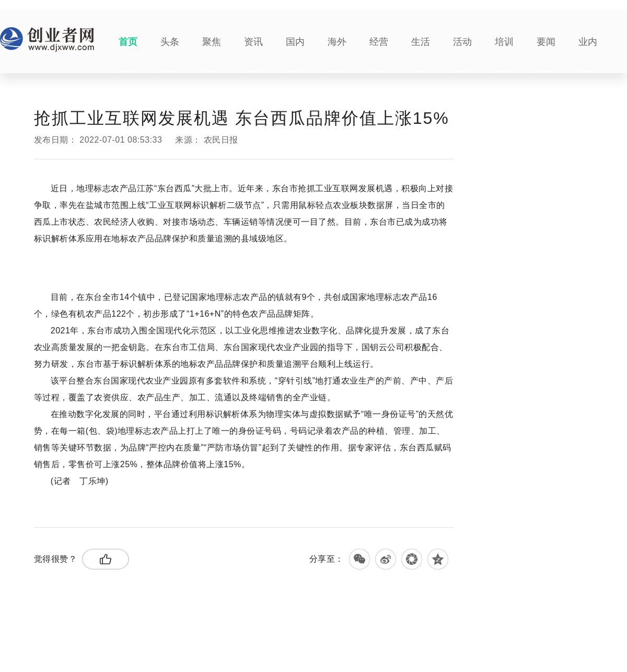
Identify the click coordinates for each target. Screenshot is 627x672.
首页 (128, 42)
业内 (588, 42)
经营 (379, 42)
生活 (421, 42)
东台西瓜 (92, 519)
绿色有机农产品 (165, 519)
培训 (504, 42)
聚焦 (212, 42)
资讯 (253, 42)
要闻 (546, 42)
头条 (170, 42)
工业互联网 (123, 519)
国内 (295, 42)
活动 (462, 42)
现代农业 (202, 519)
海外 (337, 42)
